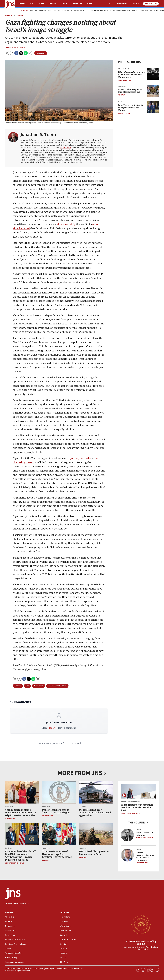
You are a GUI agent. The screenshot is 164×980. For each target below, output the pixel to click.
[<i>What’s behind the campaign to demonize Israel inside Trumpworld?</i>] (153, 74)
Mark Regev (136, 814)
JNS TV (64, 4)
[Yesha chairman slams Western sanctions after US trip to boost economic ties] (22, 792)
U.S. (32, 4)
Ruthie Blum (126, 814)
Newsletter (122, 4)
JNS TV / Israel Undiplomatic (131, 801)
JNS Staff (122, 95)
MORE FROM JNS (82, 773)
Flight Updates (63, 11)
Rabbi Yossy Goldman (144, 838)
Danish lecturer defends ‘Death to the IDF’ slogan (56, 811)
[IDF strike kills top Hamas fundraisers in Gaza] (96, 834)
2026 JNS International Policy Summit (141, 943)
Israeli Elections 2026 (99, 11)
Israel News (122, 86)
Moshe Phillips (142, 863)
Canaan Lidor (47, 816)
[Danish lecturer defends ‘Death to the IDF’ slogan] (59, 792)
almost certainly (66, 224)
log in (52, 728)
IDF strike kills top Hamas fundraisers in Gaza (94, 853)
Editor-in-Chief (123, 69)
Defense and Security (57, 686)
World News (46, 806)
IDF (27, 686)
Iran (31, 11)
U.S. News (82, 806)
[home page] (10, 4)
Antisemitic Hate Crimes (80, 11)
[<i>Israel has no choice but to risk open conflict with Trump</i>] (153, 107)
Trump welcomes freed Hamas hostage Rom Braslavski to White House (57, 854)
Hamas (18, 686)
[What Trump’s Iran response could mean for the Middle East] (138, 791)
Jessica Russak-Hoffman (15, 863)
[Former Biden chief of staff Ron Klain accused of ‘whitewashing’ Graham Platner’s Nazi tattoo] (22, 834)
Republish (41, 53)
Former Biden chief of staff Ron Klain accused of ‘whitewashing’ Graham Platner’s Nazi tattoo (20, 856)
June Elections (40, 11)
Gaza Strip (39, 686)
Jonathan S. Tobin (15, 48)
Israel (22, 4)
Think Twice (65, 148)
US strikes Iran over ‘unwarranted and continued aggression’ (95, 813)
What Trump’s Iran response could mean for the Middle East (137, 808)
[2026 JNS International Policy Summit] (141, 925)
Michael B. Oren (124, 113)
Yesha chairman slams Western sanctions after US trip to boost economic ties (20, 813)
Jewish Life (77, 4)
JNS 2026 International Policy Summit (124, 11)
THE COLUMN (138, 823)
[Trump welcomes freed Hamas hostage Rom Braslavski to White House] (59, 834)
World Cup (52, 11)
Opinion (53, 4)
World (41, 4)
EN (136, 4)
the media (85, 458)
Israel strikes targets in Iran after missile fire (130, 91)
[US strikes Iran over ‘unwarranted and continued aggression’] (96, 792)
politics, (74, 458)
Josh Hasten (10, 819)
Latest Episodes (146, 11)
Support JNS (151, 4)
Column (19, 15)
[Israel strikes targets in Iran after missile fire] (153, 91)
